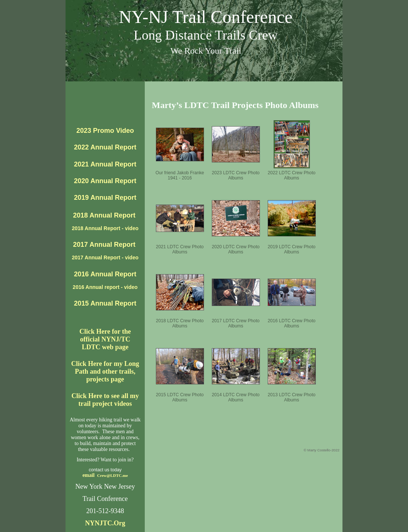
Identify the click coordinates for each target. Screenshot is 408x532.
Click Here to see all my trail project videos (105, 400)
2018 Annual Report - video (105, 228)
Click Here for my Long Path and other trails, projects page (105, 371)
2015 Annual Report (105, 303)
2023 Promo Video (105, 131)
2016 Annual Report (105, 274)
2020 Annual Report (105, 181)
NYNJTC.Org (105, 523)
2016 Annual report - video (105, 287)
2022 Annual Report (105, 147)
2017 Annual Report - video (105, 257)
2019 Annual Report (105, 198)
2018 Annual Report (105, 215)
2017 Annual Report (105, 245)
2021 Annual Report (105, 164)
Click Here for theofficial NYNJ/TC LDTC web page (105, 339)
